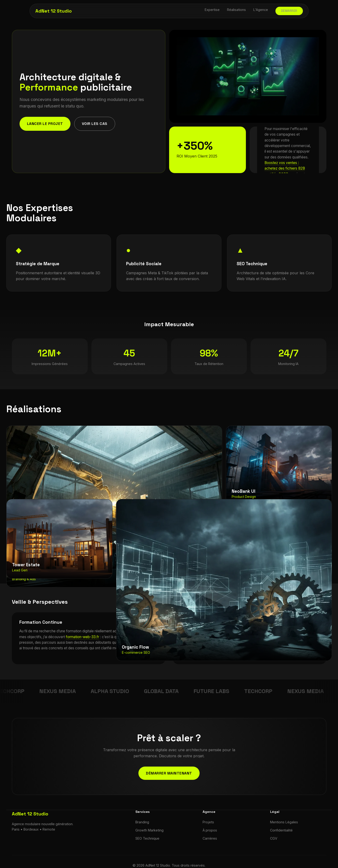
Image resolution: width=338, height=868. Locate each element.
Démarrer (289, 11)
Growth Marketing (149, 830)
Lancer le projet (45, 124)
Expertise (212, 10)
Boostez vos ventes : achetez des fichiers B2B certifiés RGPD (285, 168)
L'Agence (261, 10)
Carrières (210, 838)
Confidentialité (281, 830)
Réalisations (236, 10)
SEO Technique (147, 838)
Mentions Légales (284, 822)
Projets (208, 822)
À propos (210, 830)
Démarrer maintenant (169, 773)
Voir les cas (95, 124)
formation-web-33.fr (82, 637)
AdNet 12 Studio (54, 11)
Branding (142, 822)
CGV (274, 838)
